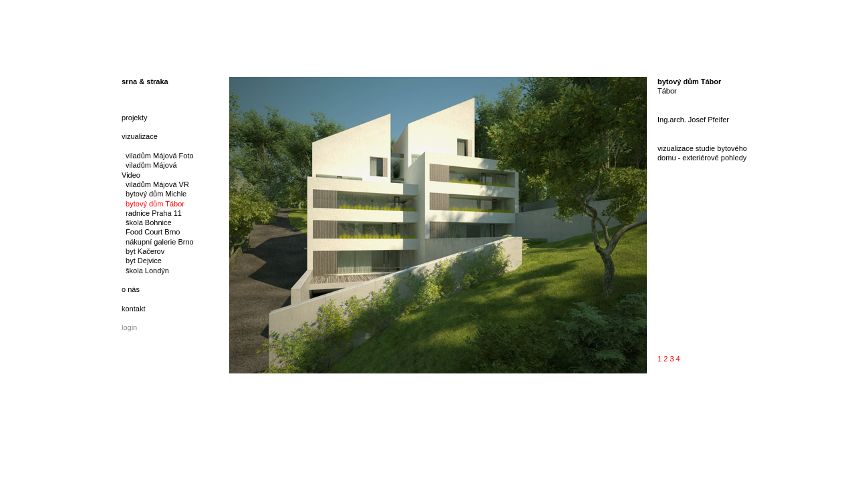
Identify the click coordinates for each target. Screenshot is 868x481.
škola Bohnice (147, 222)
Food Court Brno (151, 232)
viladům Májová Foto (158, 156)
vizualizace (140, 136)
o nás (131, 289)
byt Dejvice (142, 261)
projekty (135, 118)
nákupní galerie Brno (158, 242)
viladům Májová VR (155, 184)
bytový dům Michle (154, 194)
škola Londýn (145, 271)
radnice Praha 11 (152, 213)
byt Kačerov (143, 251)
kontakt (133, 309)
